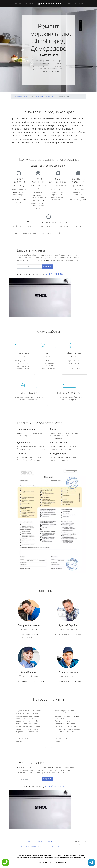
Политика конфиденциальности (28, 846)
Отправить (48, 266)
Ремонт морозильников (43, 96)
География (30, 3)
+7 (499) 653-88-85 (48, 55)
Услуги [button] (17, 3)
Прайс (68, 3)
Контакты (79, 3)
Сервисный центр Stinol (22, 96)
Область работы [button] (52, 846)
